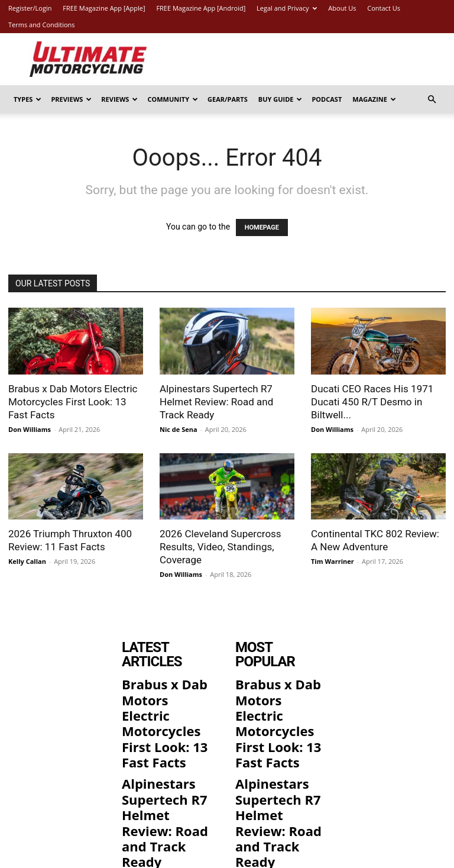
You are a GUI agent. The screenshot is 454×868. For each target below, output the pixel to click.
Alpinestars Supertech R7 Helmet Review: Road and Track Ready (216, 402)
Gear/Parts (228, 99)
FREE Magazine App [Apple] (104, 8)
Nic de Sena (179, 429)
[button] (432, 100)
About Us (342, 8)
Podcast (327, 99)
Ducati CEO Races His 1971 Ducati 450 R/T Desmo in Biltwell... (372, 402)
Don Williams (30, 429)
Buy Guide (280, 99)
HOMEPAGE (262, 228)
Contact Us (384, 8)
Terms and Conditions (42, 25)
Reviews (119, 99)
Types (27, 99)
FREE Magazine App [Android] (201, 8)
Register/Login (30, 8)
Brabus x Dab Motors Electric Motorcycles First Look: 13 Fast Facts (73, 402)
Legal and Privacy (287, 8)
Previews (71, 99)
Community (173, 99)
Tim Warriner (333, 561)
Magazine (374, 99)
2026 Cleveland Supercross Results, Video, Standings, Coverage (220, 547)
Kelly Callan (27, 561)
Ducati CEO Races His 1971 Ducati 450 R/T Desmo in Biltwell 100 (167, 796)
